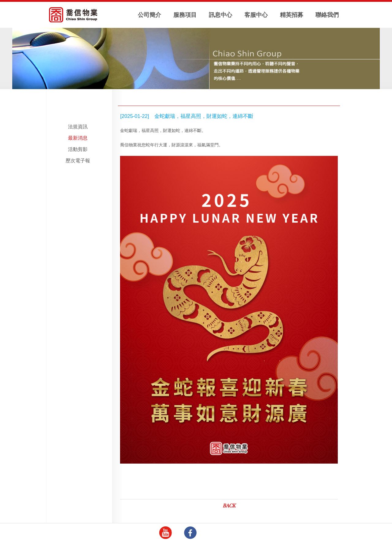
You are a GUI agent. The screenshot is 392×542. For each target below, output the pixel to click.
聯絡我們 (327, 15)
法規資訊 (78, 127)
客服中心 (256, 15)
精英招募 (292, 15)
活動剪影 (78, 149)
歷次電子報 (78, 161)
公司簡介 (149, 15)
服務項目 (185, 15)
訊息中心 (221, 15)
